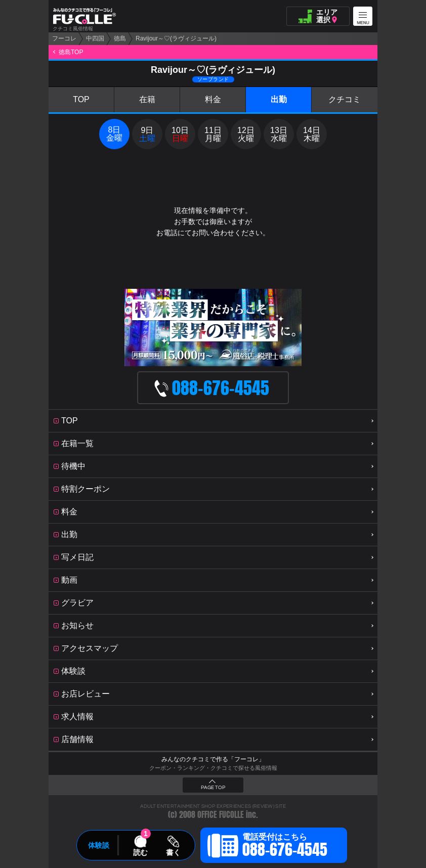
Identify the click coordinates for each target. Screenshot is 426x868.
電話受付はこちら (285, 847)
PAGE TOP (213, 788)
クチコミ (345, 99)
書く (173, 852)
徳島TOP (71, 52)
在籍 (147, 99)
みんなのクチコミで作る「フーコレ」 (213, 759)
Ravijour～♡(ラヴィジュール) (176, 38)
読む (140, 852)
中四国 (95, 38)
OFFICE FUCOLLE (221, 815)
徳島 (120, 38)
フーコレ (64, 38)
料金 (213, 99)
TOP (81, 99)
